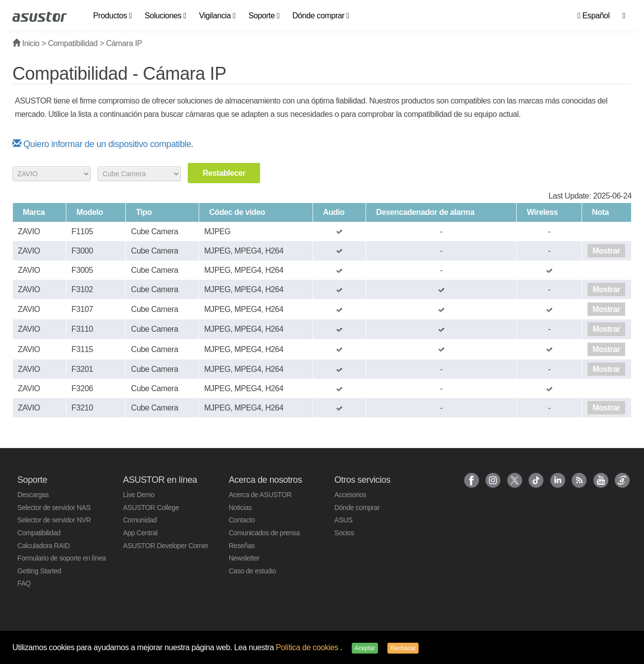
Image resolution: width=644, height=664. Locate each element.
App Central (140, 533)
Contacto (242, 520)
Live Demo (138, 495)
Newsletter (244, 558)
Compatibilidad (73, 43)
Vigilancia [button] (217, 16)
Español (594, 16)
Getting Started (39, 571)
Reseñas (242, 546)
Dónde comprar (357, 508)
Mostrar (606, 251)
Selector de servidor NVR (54, 520)
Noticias (241, 508)
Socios (344, 533)
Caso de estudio (252, 571)
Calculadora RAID (44, 546)
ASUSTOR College (151, 508)
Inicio (26, 43)
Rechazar (403, 648)
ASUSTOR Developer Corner (165, 546)
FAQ (24, 583)
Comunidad (140, 520)
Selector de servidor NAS (54, 508)
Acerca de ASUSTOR (260, 495)
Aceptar (365, 648)
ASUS (344, 520)
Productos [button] (112, 16)
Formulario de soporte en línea (62, 558)
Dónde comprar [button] (321, 16)
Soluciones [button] (165, 16)
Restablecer (224, 173)
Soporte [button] (264, 16)
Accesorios (350, 495)
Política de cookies (308, 647)
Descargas (33, 495)
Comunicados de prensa (264, 533)
